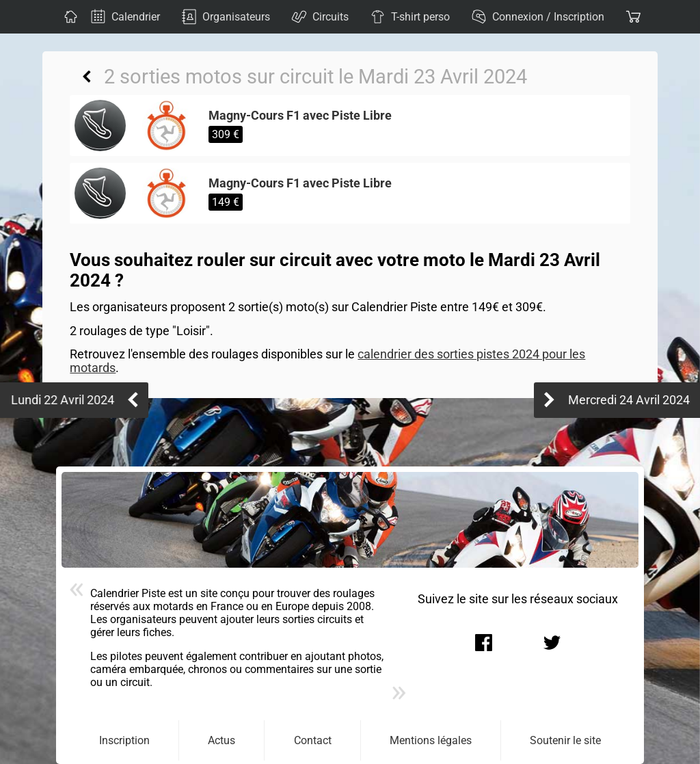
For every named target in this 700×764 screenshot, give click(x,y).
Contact (313, 740)
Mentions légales (431, 740)
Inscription (124, 740)
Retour (87, 77)
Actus (221, 740)
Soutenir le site (565, 740)
